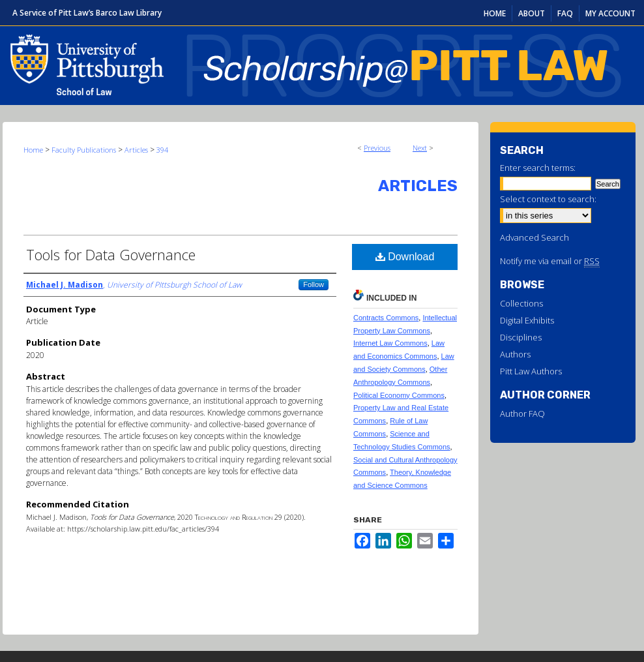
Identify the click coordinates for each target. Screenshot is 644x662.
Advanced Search (534, 237)
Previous (377, 148)
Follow (314, 284)
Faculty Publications (84, 150)
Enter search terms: (538, 168)
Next (420, 148)
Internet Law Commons (390, 343)
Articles (136, 150)
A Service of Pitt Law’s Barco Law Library (87, 13)
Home (33, 150)
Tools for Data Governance (111, 254)
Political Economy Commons (399, 395)
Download (405, 257)
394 (162, 150)
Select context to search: (548, 199)
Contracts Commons (386, 318)
